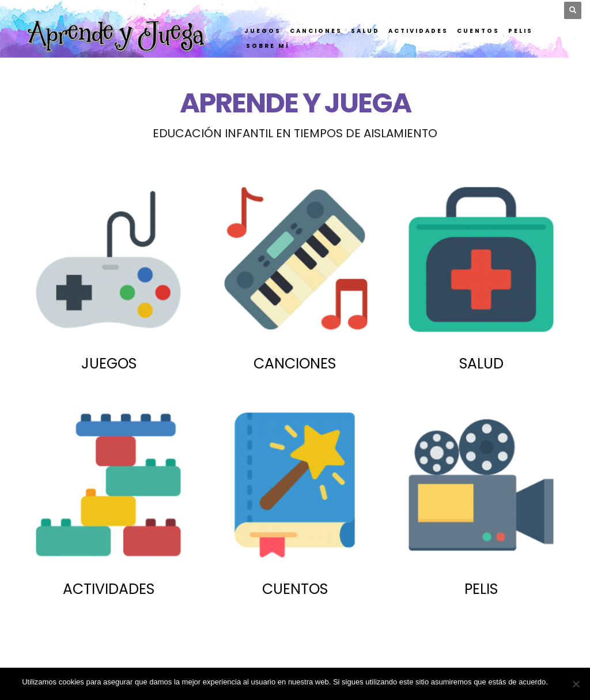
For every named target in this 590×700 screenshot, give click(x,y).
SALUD (481, 364)
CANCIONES (295, 364)
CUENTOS (295, 589)
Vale (561, 682)
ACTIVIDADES (109, 589)
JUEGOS (109, 364)
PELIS (481, 589)
